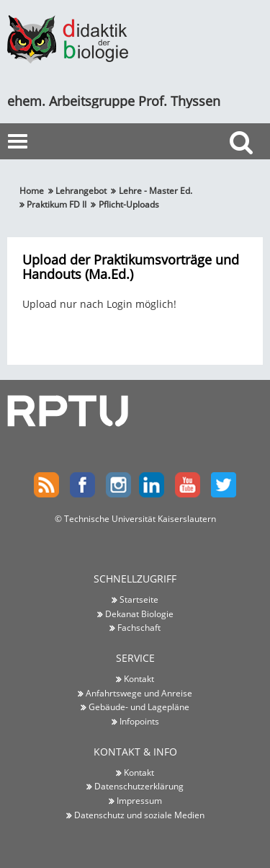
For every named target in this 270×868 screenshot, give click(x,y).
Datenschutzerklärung (139, 786)
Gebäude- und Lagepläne (139, 707)
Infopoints (139, 721)
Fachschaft (139, 627)
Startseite (139, 599)
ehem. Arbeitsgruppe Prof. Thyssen (114, 101)
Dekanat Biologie (139, 614)
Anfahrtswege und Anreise (139, 693)
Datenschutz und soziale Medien (139, 815)
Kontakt (139, 678)
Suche (244, 168)
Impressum (139, 800)
